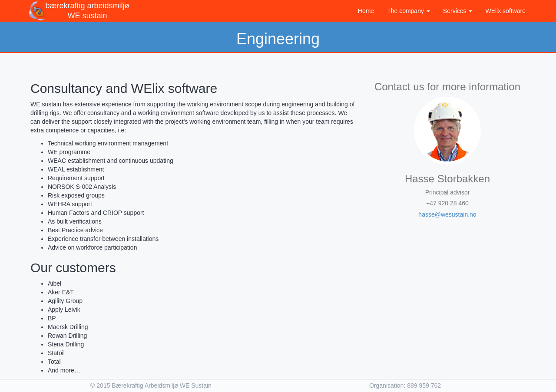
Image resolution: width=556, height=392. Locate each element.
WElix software (505, 11)
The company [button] (409, 11)
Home (366, 11)
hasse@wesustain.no (447, 214)
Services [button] (458, 11)
